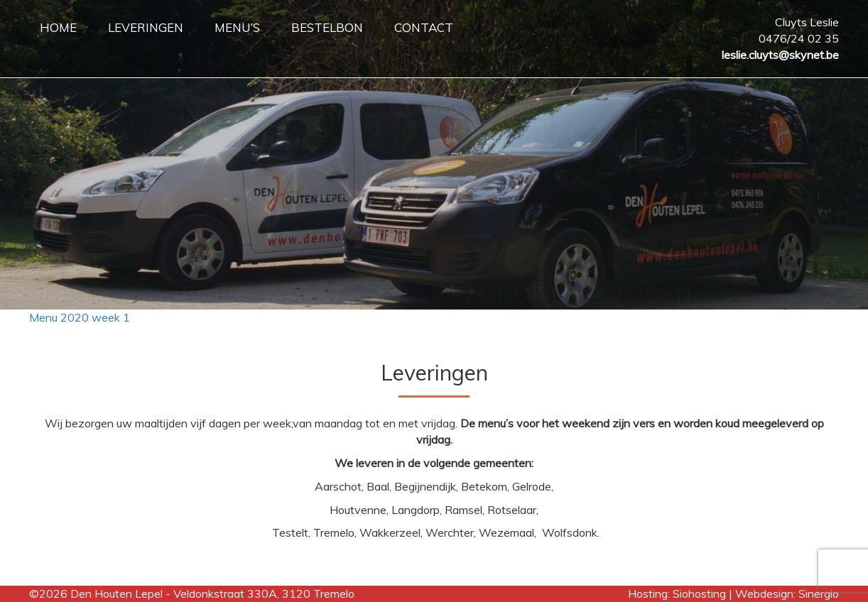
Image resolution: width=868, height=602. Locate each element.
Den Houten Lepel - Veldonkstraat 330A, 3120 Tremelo (212, 593)
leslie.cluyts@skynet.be (780, 55)
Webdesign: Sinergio (787, 593)
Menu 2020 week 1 (80, 317)
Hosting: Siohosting (678, 593)
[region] (434, 155)
